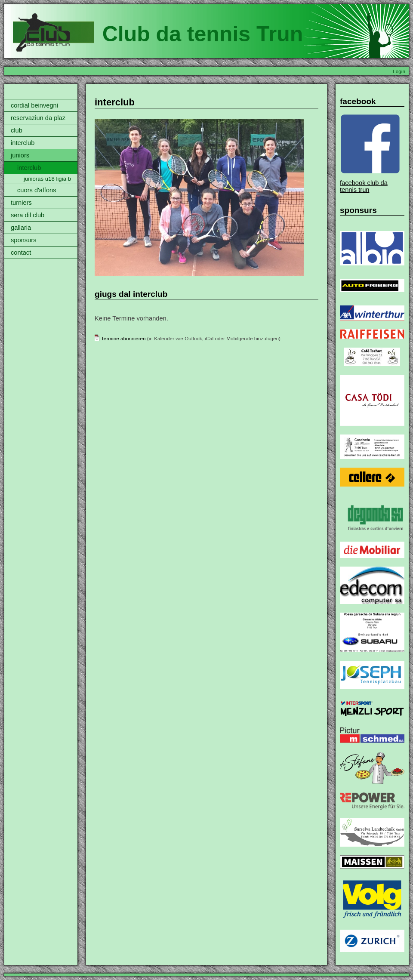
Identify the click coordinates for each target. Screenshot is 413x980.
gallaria (21, 228)
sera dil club (28, 215)
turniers (21, 203)
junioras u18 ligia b (47, 179)
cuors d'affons (37, 190)
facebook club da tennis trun (364, 186)
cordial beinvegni (34, 105)
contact (21, 253)
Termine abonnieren (123, 338)
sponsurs (23, 240)
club (17, 130)
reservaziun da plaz (38, 118)
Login (399, 71)
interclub (23, 143)
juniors (20, 155)
